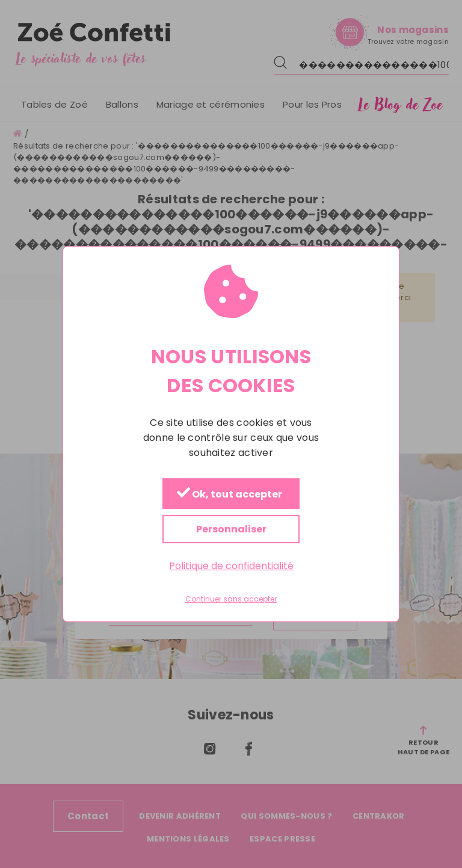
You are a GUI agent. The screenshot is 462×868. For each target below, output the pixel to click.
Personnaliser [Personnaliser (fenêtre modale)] (231, 529)
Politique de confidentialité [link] (231, 566)
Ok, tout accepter (229, 494)
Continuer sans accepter (231, 599)
